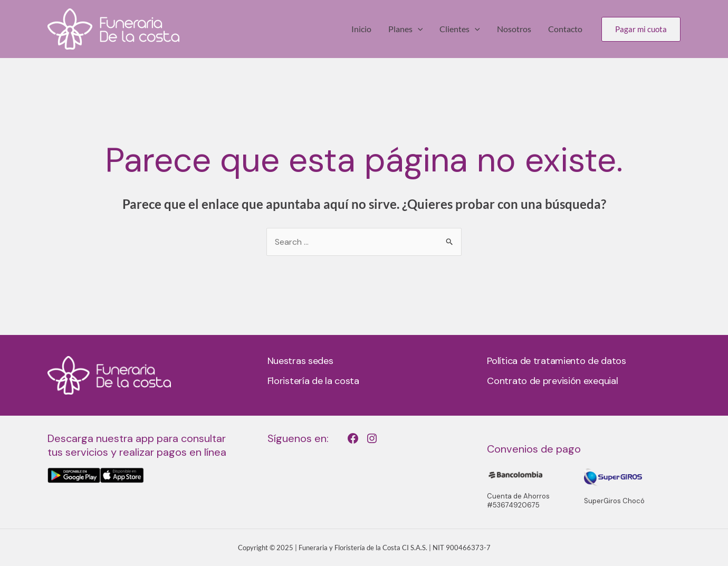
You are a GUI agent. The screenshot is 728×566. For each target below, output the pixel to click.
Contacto (565, 29)
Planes (406, 29)
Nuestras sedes (300, 361)
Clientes (460, 29)
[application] (418, 29)
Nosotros (514, 29)
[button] (641, 29)
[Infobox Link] (144, 457)
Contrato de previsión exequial (552, 381)
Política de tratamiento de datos (556, 361)
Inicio (361, 29)
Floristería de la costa (313, 381)
